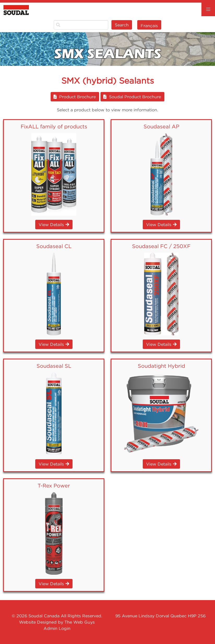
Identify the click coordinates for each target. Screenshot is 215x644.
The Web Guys (80, 622)
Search (122, 25)
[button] (208, 9)
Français (149, 26)
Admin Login (57, 628)
